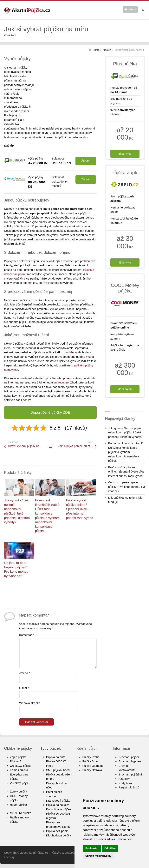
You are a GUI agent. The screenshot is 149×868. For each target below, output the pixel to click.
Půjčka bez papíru (58, 818)
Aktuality (124, 766)
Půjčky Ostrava (92, 757)
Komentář (26, 622)
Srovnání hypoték (130, 748)
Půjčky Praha (91, 744)
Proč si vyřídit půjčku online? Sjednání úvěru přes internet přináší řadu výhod (80, 496)
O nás (122, 779)
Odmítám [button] (110, 848)
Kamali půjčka (19, 757)
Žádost (86, 148)
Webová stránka (30, 690)
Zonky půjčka (18, 778)
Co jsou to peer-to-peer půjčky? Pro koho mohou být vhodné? (126, 487)
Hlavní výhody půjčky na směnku (29, 433)
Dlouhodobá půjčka (59, 822)
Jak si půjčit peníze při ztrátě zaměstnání (77, 433)
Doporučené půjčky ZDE (50, 399)
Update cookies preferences (18, 866)
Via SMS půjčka (20, 770)
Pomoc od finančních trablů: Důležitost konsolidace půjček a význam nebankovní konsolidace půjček (126, 452)
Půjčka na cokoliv (57, 792)
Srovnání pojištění (130, 761)
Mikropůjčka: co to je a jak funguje (125, 500)
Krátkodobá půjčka (58, 787)
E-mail (24, 675)
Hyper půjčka (18, 791)
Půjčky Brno (90, 748)
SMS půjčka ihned (58, 757)
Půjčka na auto (56, 744)
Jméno (25, 660)
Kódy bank (125, 770)
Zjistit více (125, 154)
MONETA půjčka (21, 800)
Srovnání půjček (129, 744)
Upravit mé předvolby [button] (98, 856)
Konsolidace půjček (59, 796)
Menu (132, 9)
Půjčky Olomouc (93, 753)
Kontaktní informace (131, 783)
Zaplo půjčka (18, 744)
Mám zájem (125, 389)
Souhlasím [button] (92, 848)
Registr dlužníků (129, 774)
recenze (63, 369)
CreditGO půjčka (21, 753)
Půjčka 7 (16, 748)
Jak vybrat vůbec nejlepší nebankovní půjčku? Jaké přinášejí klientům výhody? (125, 432)
